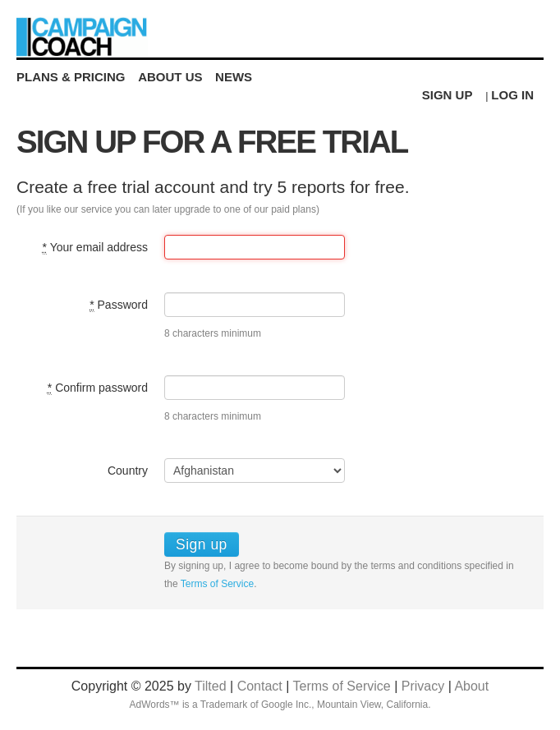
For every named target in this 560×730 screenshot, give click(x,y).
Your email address (95, 248)
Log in (512, 95)
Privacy (423, 686)
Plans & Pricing (71, 77)
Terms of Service (217, 584)
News (234, 77)
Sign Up (448, 95)
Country (128, 471)
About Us (170, 77)
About (471, 686)
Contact (260, 686)
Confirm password (98, 388)
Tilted (211, 686)
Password (119, 305)
